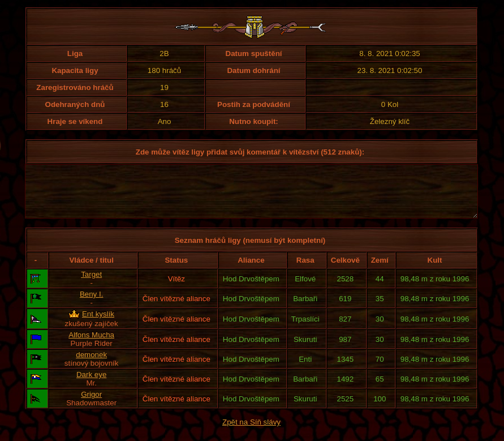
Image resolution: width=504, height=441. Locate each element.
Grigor (91, 404)
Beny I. (92, 304)
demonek (91, 365)
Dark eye (91, 385)
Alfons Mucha (91, 345)
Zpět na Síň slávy (251, 432)
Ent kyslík (98, 324)
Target (91, 284)
